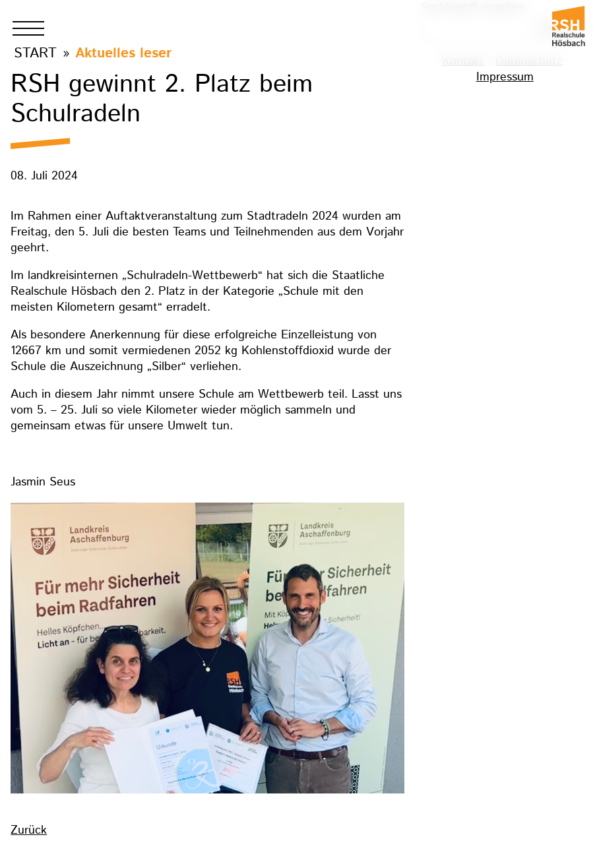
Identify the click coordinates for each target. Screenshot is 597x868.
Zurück (29, 830)
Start (35, 53)
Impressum (505, 77)
